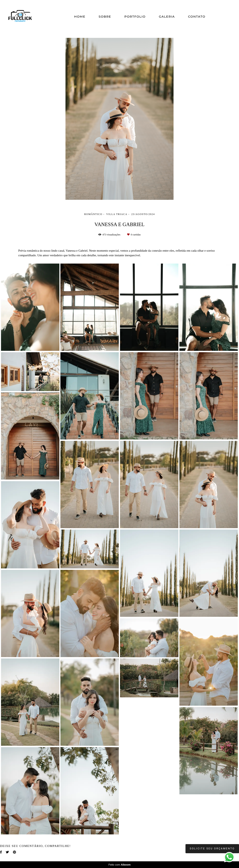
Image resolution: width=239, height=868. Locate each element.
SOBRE (105, 16)
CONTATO (197, 16)
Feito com (119, 865)
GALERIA (167, 16)
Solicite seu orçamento (212, 848)
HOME (80, 16)
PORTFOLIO (135, 16)
